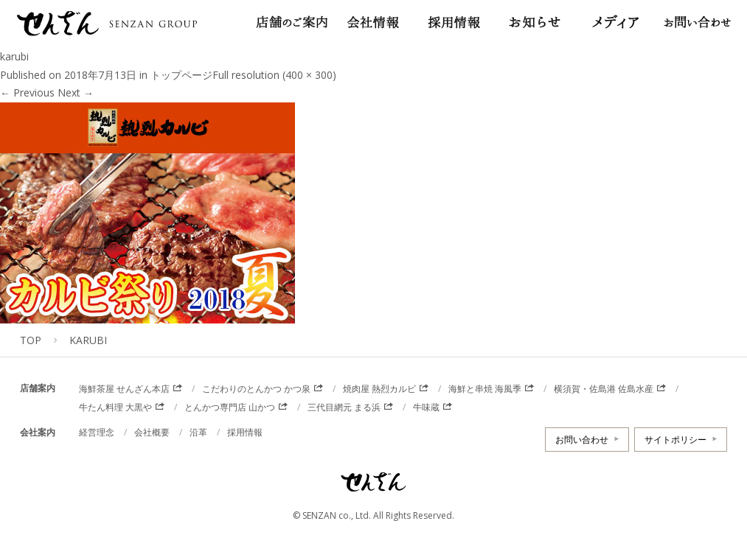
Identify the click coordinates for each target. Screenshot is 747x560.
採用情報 (245, 432)
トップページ (181, 75)
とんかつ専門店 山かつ (230, 407)
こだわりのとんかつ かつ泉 (256, 389)
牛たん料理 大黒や (115, 407)
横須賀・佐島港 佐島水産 (604, 389)
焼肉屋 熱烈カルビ (379, 389)
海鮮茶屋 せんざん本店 (124, 389)
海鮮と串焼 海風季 (485, 389)
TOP (31, 340)
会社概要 (152, 432)
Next (76, 92)
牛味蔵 (426, 407)
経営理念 (97, 432)
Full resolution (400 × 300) (274, 75)
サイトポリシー (675, 440)
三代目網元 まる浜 (344, 407)
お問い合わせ (582, 440)
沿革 (198, 432)
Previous (27, 92)
